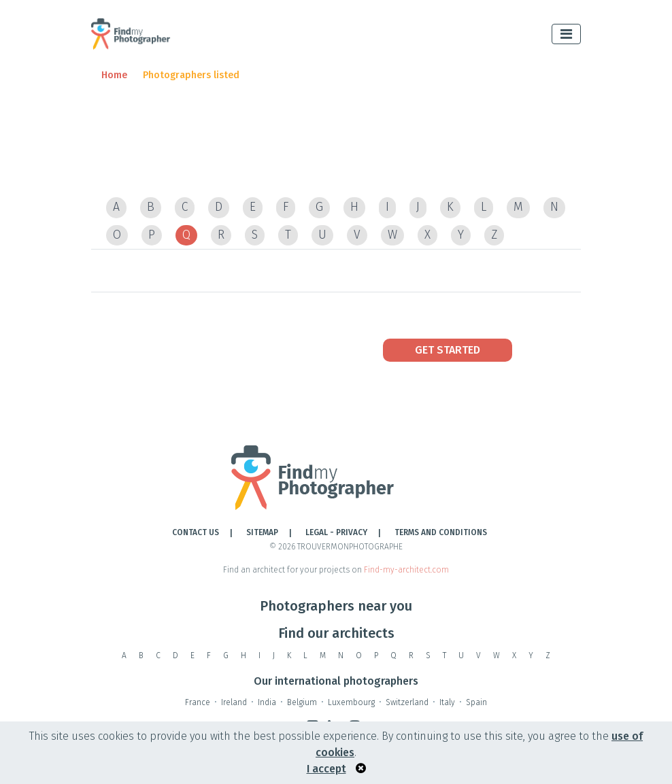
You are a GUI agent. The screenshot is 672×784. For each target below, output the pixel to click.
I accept (326, 769)
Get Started (448, 350)
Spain (476, 702)
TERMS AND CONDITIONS (441, 532)
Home (114, 75)
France (198, 702)
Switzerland (407, 702)
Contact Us (196, 532)
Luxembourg (351, 702)
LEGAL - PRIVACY (336, 532)
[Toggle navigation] (566, 34)
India (267, 702)
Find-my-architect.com (406, 570)
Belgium (302, 702)
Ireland (234, 702)
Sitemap (262, 532)
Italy (447, 702)
